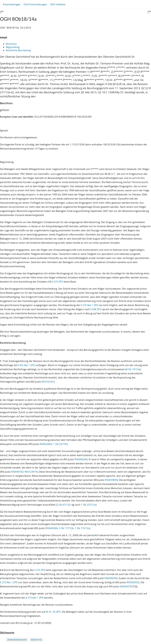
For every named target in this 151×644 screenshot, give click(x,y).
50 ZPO (57, 612)
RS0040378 (126, 586)
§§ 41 (49, 612)
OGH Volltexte (58, 4)
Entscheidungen (12, 4)
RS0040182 (17, 472)
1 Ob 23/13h (60, 444)
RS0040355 (133, 582)
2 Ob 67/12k (63, 505)
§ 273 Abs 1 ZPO (90, 305)
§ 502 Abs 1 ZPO (26, 365)
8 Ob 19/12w (133, 369)
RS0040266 (81, 459)
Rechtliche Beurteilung (18, 50)
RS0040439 (111, 578)
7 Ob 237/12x (88, 505)
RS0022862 (46, 444)
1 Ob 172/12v (82, 528)
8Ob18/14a (36, 640)
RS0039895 (111, 480)
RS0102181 (48, 382)
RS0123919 (31, 472)
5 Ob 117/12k (66, 528)
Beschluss (11, 44)
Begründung (13, 47)
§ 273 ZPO (58, 282)
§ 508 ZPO (96, 309)
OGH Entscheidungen (35, 4)
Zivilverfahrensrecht (17, 640)
